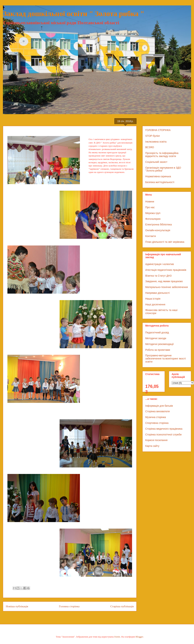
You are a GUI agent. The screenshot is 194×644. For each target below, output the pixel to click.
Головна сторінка (69, 606)
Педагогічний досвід (157, 332)
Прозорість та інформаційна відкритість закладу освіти (162, 155)
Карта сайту (152, 446)
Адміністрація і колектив (159, 264)
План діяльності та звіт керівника (165, 242)
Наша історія (153, 299)
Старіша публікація (122, 606)
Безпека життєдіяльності (160, 182)
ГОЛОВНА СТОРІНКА (158, 130)
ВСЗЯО (150, 147)
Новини (150, 202)
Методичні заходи (156, 338)
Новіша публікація (17, 606)
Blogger (139, 637)
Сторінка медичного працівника (164, 429)
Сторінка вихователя (158, 411)
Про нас (150, 207)
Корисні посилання (156, 440)
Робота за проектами (158, 350)
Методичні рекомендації (159, 344)
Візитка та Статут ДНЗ (158, 276)
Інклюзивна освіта (156, 142)
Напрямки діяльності (158, 293)
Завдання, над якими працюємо (164, 281)
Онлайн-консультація (158, 230)
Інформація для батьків (159, 406)
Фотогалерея (153, 219)
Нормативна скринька (158, 176)
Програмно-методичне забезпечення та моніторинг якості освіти (166, 359)
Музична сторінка (156, 417)
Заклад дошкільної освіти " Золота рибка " (74, 14)
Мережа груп (153, 213)
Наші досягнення (155, 304)
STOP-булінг (153, 136)
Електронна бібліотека (158, 224)
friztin (117, 637)
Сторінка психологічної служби (163, 435)
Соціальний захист (156, 162)
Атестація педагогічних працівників (166, 270)
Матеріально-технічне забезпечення (167, 287)
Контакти (151, 236)
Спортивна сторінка (157, 423)
